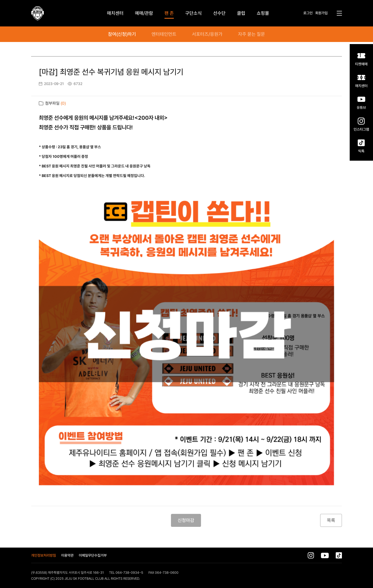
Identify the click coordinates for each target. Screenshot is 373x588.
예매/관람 (144, 13)
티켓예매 (361, 64)
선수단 (219, 13)
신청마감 (186, 520)
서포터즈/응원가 (207, 34)
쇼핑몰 (263, 13)
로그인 (308, 13)
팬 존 (169, 13)
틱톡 (361, 151)
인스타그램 (361, 129)
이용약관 (67, 555)
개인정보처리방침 (44, 555)
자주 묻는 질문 (252, 34)
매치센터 (361, 86)
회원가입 (321, 13)
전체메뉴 (339, 13)
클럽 (241, 13)
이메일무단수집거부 (93, 555)
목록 (331, 520)
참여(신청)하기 (122, 34)
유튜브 (361, 107)
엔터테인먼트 (164, 34)
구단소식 (193, 13)
